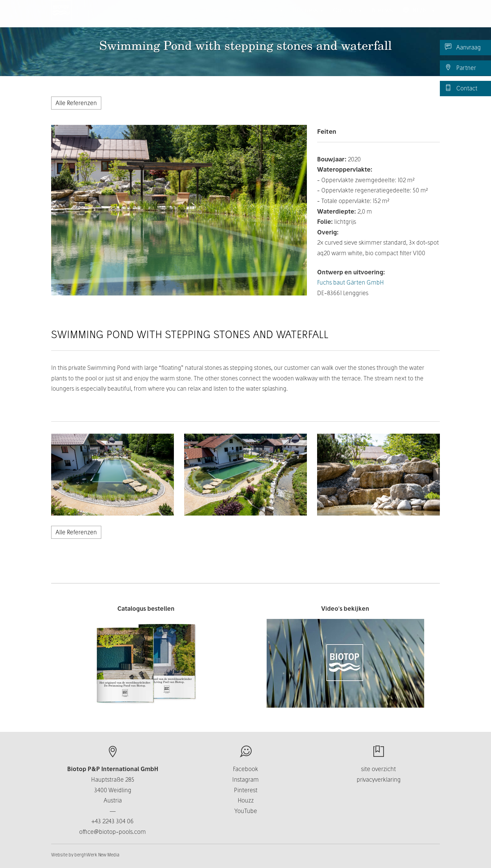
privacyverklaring (379, 779)
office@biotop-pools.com (113, 832)
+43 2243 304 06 (113, 821)
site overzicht (378, 769)
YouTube (246, 811)
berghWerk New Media (97, 855)
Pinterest (246, 790)
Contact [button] (347, 17)
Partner (460, 68)
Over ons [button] (267, 17)
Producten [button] (224, 17)
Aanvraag (463, 47)
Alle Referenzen (76, 103)
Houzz (246, 800)
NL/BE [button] (419, 17)
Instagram (245, 779)
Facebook (245, 769)
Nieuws (382, 17)
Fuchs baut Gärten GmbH (351, 282)
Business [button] (308, 17)
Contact (461, 88)
